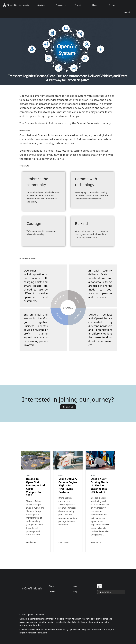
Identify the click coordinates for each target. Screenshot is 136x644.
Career (52, 591)
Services (60, 5)
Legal (75, 586)
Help (75, 591)
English (127, 12)
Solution (41, 5)
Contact (112, 5)
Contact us (68, 407)
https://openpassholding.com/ (34, 633)
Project (78, 5)
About (95, 5)
